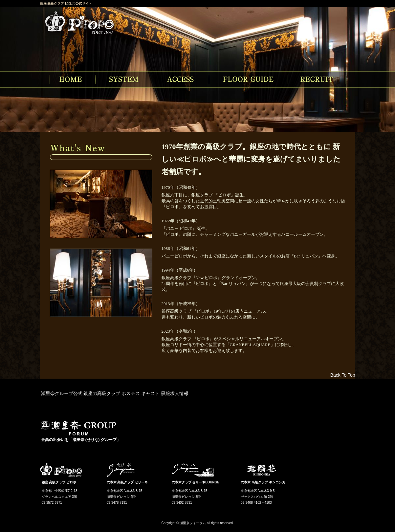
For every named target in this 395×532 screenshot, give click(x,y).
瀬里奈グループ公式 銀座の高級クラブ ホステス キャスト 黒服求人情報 (115, 393)
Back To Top (343, 375)
